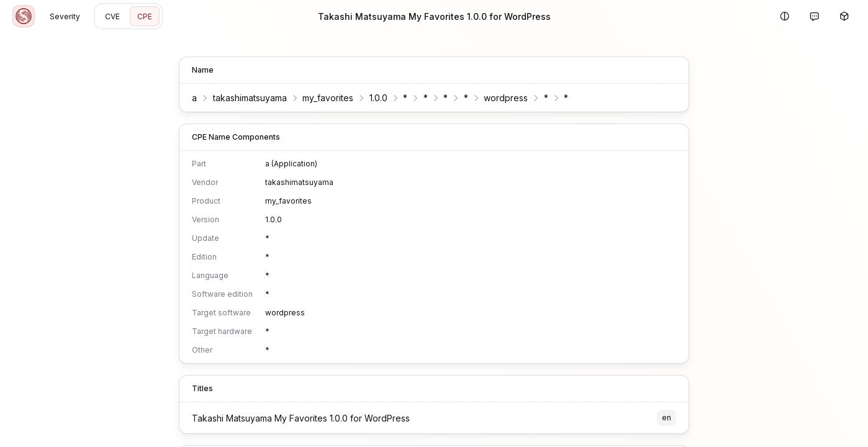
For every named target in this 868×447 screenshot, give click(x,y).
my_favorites (328, 98)
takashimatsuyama (250, 98)
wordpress (506, 98)
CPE (145, 16)
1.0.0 (378, 98)
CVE (112, 16)
